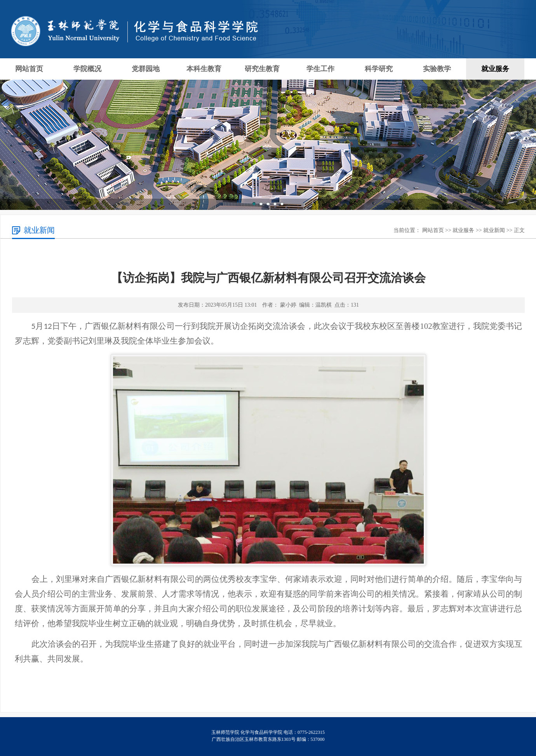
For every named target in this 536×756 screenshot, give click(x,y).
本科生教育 (204, 69)
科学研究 (379, 69)
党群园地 (146, 69)
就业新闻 (494, 230)
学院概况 (87, 69)
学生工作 (320, 69)
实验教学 (437, 69)
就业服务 (495, 69)
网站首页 (29, 69)
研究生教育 (262, 69)
